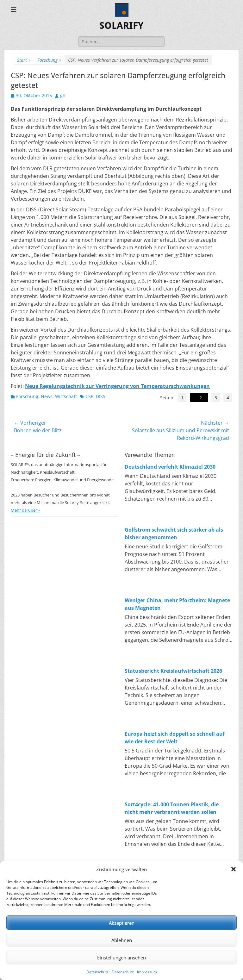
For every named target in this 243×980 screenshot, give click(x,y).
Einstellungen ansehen (121, 958)
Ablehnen (122, 940)
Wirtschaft (66, 396)
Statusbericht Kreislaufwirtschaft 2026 (173, 671)
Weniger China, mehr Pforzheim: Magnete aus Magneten (177, 604)
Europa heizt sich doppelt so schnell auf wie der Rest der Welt (175, 738)
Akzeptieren (122, 923)
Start (24, 60)
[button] (234, 869)
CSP (89, 396)
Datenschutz (97, 972)
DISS (101, 396)
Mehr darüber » (25, 510)
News (47, 396)
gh (63, 95)
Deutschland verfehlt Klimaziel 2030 (170, 467)
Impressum (147, 972)
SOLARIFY (121, 25)
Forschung (49, 60)
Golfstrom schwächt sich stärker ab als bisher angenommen (174, 534)
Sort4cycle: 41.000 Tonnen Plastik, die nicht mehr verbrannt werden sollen (172, 808)
